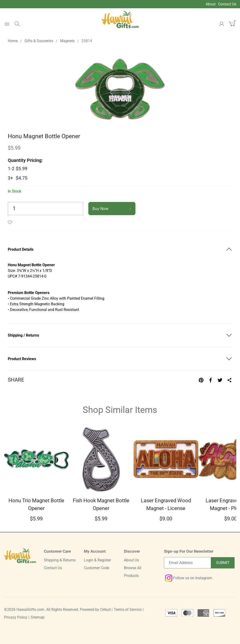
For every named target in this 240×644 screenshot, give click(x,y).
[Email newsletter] (187, 563)
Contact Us (227, 4)
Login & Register (97, 560)
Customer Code (97, 568)
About (211, 4)
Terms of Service (128, 610)
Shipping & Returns (60, 560)
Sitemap (38, 617)
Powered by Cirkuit (95, 610)
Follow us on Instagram (189, 578)
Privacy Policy (16, 617)
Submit (223, 563)
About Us (131, 560)
